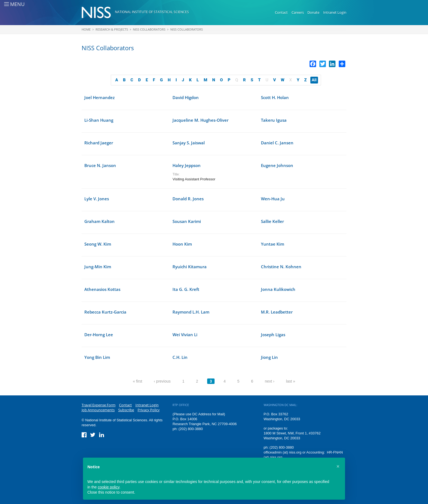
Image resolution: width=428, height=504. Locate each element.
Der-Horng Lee (99, 335)
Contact (281, 12)
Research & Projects (112, 29)
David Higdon (186, 97)
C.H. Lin (180, 357)
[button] (338, 466)
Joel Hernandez (99, 97)
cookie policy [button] (109, 487)
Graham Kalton (99, 221)
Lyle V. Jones (97, 199)
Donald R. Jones (188, 199)
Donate (313, 12)
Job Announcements (98, 410)
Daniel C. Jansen (277, 143)
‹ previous (162, 381)
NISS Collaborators (149, 29)
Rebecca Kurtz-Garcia (105, 312)
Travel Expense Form (99, 405)
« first (138, 381)
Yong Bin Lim (97, 357)
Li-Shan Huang (99, 120)
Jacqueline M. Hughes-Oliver (200, 120)
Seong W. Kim (98, 244)
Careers (298, 12)
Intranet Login (335, 12)
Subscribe (126, 410)
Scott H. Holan (275, 97)
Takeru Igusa (274, 120)
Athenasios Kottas (102, 289)
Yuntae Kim (273, 244)
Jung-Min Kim (98, 267)
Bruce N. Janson (100, 165)
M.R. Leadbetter (277, 312)
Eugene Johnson (277, 165)
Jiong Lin (269, 357)
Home (86, 29)
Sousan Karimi (187, 221)
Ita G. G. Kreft (186, 289)
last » (291, 381)
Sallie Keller (272, 221)
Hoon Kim (182, 244)
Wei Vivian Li (185, 335)
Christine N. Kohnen (281, 267)
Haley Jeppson (187, 165)
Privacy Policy (149, 410)
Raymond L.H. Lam (191, 312)
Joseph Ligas (273, 335)
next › (270, 381)
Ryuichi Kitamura (190, 267)
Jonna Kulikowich (278, 289)
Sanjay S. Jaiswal (189, 143)
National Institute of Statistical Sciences (152, 12)
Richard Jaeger (99, 143)
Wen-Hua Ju (273, 199)
